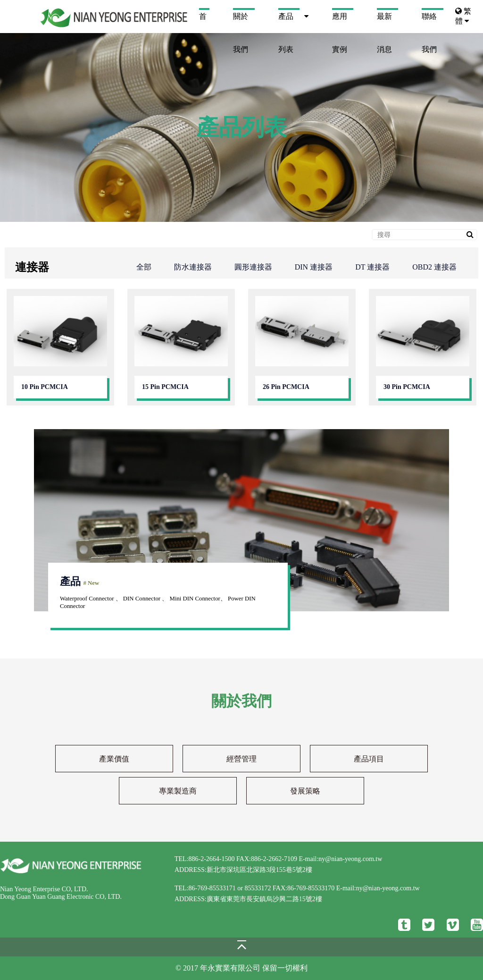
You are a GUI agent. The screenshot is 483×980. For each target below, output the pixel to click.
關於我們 (241, 23)
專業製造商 (178, 791)
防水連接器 (193, 267)
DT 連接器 (372, 267)
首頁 (203, 23)
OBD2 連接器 (434, 267)
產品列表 (286, 23)
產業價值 (114, 759)
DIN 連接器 (314, 267)
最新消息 (384, 23)
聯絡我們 (429, 23)
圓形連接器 (253, 267)
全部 (144, 267)
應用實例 (340, 23)
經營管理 (241, 759)
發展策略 (305, 791)
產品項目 (369, 759)
